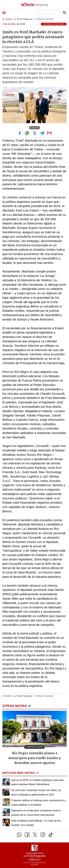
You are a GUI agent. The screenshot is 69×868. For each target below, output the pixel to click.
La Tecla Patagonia (23, 19)
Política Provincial (44, 19)
